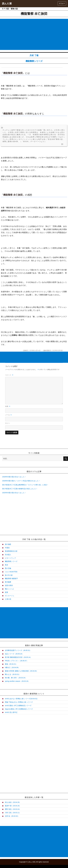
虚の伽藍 (8, 544)
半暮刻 (7, 548)
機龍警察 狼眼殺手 (11, 579)
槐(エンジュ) (9, 589)
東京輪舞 (8, 582)
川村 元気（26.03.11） (13, 813)
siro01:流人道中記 (11, 712)
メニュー (62, 3)
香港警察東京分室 (11, 551)
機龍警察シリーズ (34, 61)
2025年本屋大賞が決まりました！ (14, 493)
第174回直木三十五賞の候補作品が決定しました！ (20, 489)
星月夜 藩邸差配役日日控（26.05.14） (18, 657)
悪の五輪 (8, 568)
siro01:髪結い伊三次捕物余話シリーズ (18, 706)
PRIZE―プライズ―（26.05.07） (16, 661)
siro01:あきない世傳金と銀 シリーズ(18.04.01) (21, 699)
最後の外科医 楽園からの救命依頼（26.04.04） (21, 671)
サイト (8, 423)
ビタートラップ (10, 558)
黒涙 (6, 565)
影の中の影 (9, 575)
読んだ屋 (7, 4)
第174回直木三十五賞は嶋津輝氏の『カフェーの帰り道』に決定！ (25, 485)
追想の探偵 (9, 585)
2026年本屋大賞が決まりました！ (14, 477)
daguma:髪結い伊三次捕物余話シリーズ (19, 709)
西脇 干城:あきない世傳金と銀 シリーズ (19, 702)
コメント (9, 375)
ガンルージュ (10, 596)
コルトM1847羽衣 (11, 572)
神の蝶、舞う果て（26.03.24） (16, 678)
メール (9, 415)
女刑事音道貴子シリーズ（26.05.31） (18, 650)
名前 (8, 406)
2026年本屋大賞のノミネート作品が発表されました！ (21, 481)
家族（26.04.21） (11, 664)
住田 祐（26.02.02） (12, 816)
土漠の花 (8, 599)
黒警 (6, 592)
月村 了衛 (34, 55)
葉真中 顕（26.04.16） (13, 806)
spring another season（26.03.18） (17, 681)
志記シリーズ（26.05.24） (14, 654)
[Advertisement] (34, 35)
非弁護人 (8, 555)
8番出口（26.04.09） (12, 667)
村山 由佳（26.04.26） (13, 802)
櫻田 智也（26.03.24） (13, 809)
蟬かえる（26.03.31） (13, 674)
